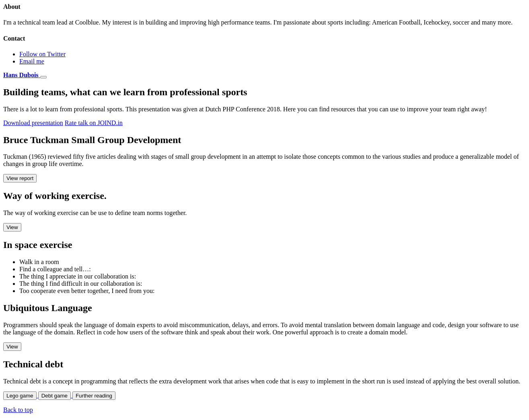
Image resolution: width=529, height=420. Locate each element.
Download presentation (33, 123)
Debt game (55, 396)
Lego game (20, 396)
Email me (32, 61)
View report (20, 178)
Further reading (94, 396)
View (12, 227)
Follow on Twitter (42, 54)
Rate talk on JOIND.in (94, 123)
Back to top (18, 410)
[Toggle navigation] (43, 77)
